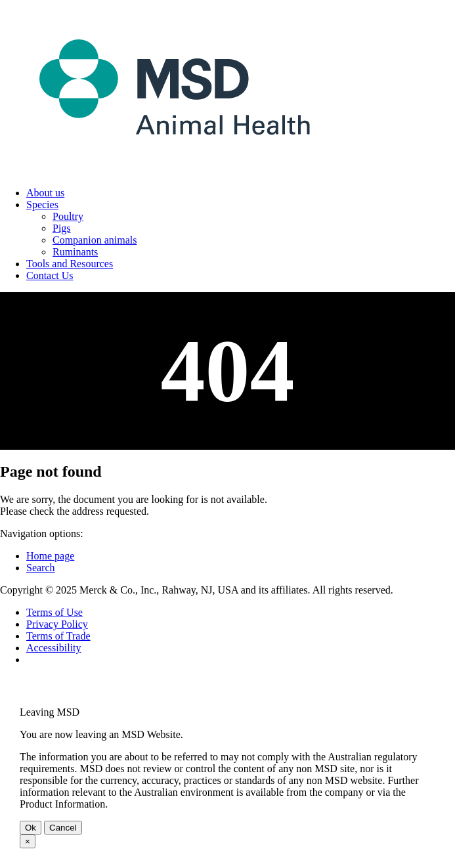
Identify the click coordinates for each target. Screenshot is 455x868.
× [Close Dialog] (28, 841)
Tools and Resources (70, 264)
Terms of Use (54, 612)
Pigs (62, 228)
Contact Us (50, 275)
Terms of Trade (58, 636)
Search (41, 568)
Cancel (63, 828)
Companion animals (95, 240)
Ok (31, 828)
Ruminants (75, 252)
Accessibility (54, 648)
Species (42, 205)
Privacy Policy (57, 624)
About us (45, 193)
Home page (50, 556)
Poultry (68, 216)
